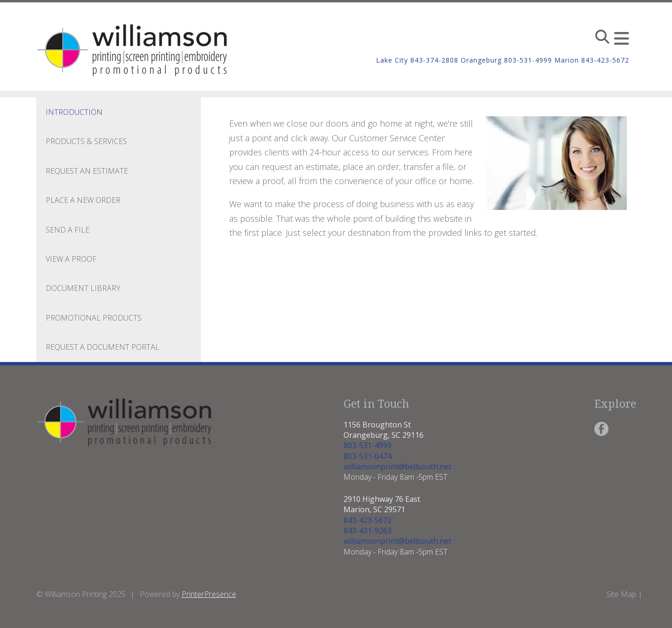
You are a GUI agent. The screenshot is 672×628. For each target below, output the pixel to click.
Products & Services (86, 141)
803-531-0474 (368, 456)
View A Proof (71, 259)
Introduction (74, 112)
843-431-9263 (368, 531)
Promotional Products (94, 318)
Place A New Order (83, 200)
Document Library (83, 288)
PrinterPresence (209, 594)
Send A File (68, 230)
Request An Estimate (87, 171)
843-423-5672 (368, 520)
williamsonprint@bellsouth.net (397, 467)
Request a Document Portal (103, 347)
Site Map (621, 594)
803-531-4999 (368, 445)
